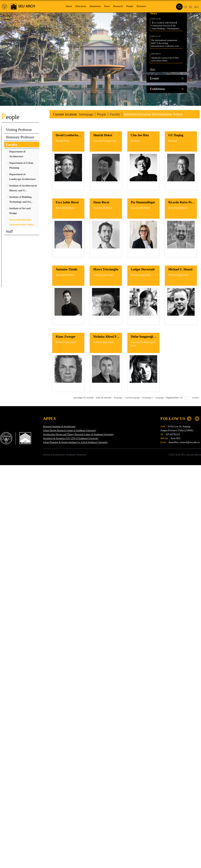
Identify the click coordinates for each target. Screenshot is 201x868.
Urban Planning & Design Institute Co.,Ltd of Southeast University (75, 442)
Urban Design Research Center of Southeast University (70, 430)
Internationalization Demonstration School (156, 114)
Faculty (116, 114)
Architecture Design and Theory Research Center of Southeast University (78, 434)
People (103, 114)
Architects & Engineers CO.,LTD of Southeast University (71, 438)
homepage (87, 114)
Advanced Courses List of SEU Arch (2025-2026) (165, 60)
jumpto (196, 398)
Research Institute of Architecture (59, 427)
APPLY (50, 419)
